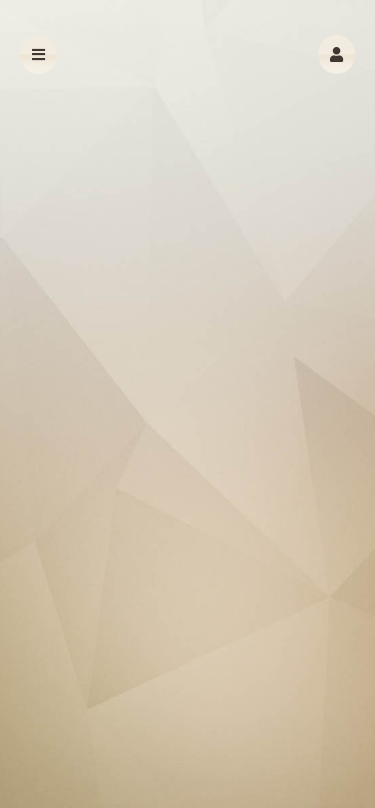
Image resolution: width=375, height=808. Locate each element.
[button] (336, 54)
